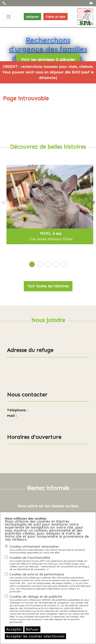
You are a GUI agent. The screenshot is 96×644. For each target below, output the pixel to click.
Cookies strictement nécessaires (50, 549)
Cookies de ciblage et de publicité (50, 609)
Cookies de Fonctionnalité (50, 563)
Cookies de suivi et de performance (50, 583)
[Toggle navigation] (9, 17)
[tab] (32, 264)
